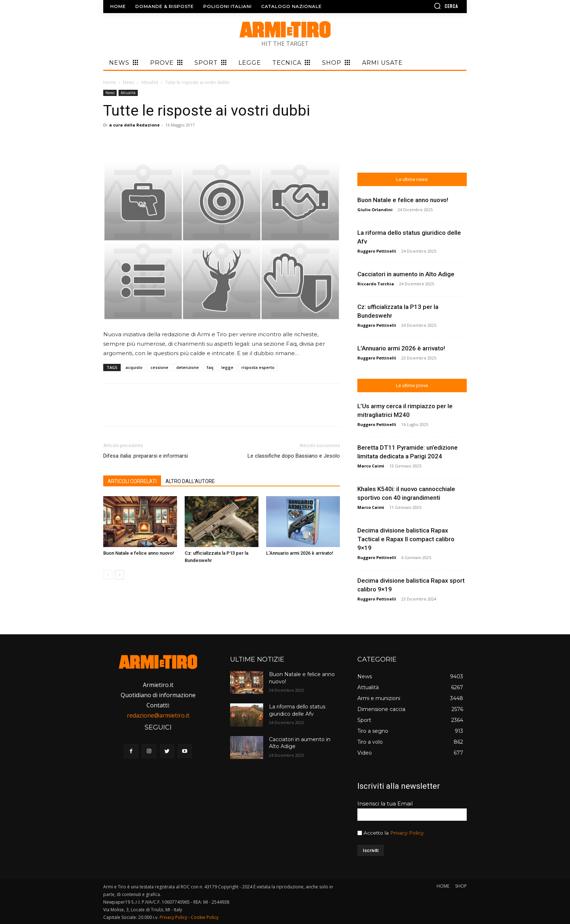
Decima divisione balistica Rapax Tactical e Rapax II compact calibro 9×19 (406, 539)
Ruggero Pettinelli (377, 251)
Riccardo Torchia (376, 284)
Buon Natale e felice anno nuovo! (139, 553)
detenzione (188, 367)
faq (210, 367)
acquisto (134, 367)
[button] (425, 6)
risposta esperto (258, 367)
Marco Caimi (371, 466)
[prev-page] (108, 575)
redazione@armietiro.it (158, 715)
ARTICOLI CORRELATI (132, 481)
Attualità (150, 82)
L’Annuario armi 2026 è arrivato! (300, 553)
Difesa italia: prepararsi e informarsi (146, 456)
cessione (159, 367)
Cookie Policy (205, 917)
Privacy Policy (407, 833)
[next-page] (119, 575)
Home (110, 82)
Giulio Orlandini (375, 210)
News (129, 82)
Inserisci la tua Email (385, 804)
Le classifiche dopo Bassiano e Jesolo (294, 456)
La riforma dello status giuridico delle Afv (297, 710)
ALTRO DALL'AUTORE (190, 481)
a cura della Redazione (134, 125)
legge (227, 367)
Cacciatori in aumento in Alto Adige (406, 274)
